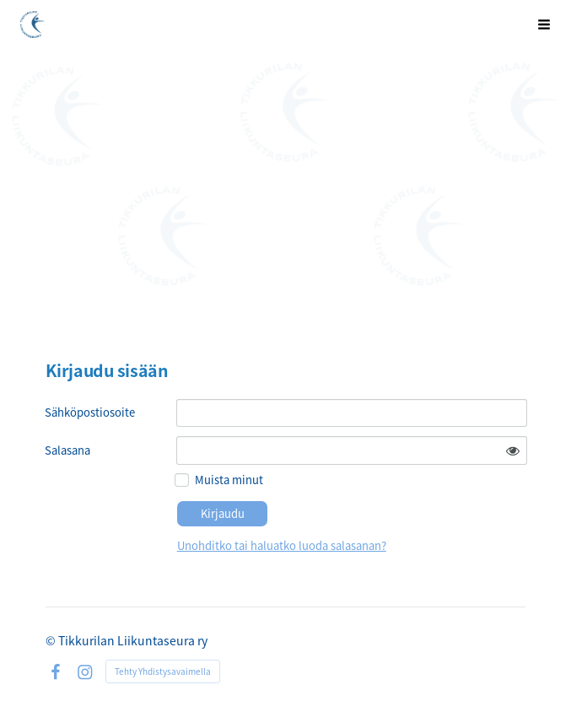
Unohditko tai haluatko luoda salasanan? (282, 545)
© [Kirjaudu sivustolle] (52, 640)
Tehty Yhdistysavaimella (163, 671)
